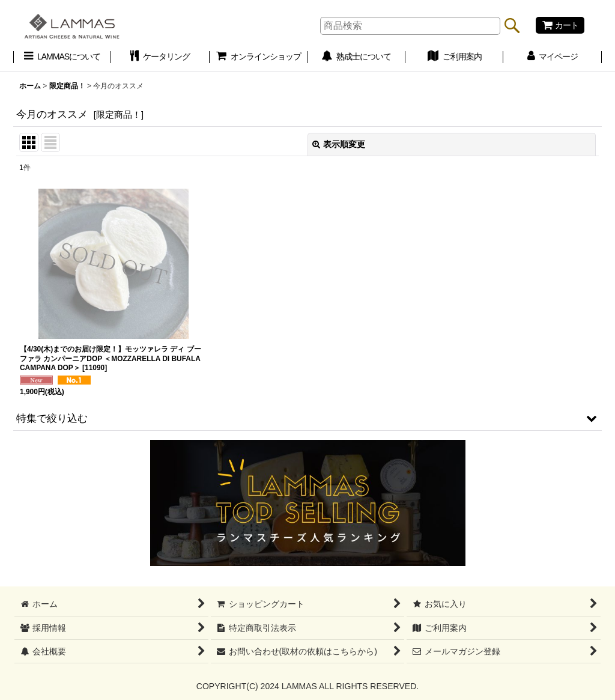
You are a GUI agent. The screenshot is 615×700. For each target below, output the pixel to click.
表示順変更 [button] (339, 144)
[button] (307, 418)
